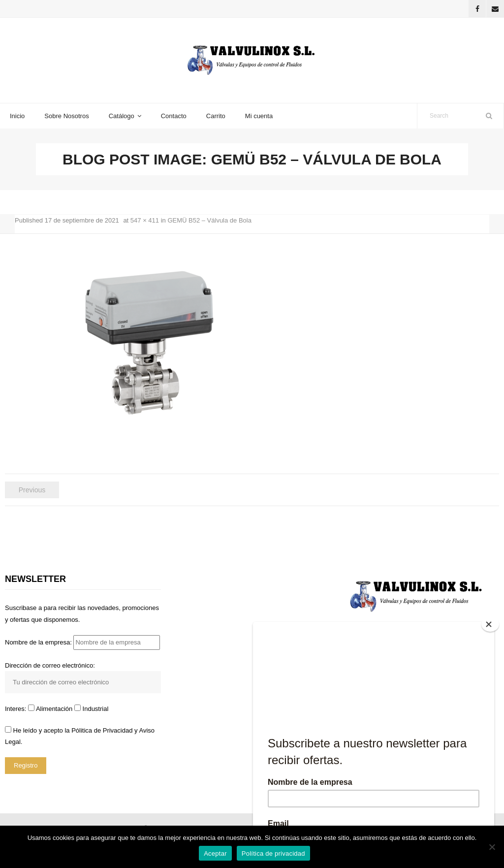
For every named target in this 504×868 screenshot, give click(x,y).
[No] (492, 847)
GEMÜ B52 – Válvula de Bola (209, 220)
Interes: (16, 709)
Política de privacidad (273, 853)
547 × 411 (145, 220)
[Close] (490, 624)
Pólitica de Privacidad (102, 730)
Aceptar (215, 853)
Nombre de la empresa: (82, 642)
